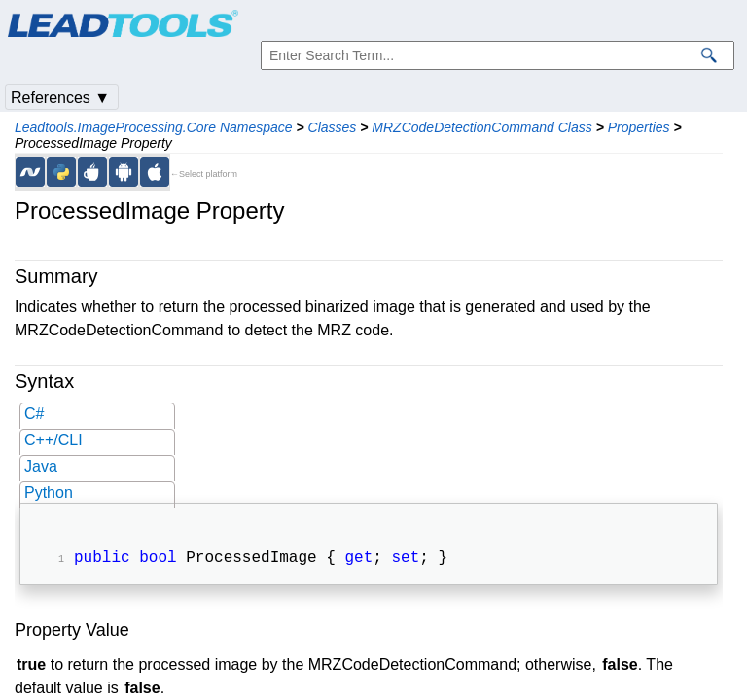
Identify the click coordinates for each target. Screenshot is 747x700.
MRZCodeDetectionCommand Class (481, 127)
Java (41, 466)
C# (34, 414)
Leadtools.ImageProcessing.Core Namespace (154, 127)
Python (49, 492)
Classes (333, 127)
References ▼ (60, 98)
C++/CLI (53, 440)
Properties (639, 127)
